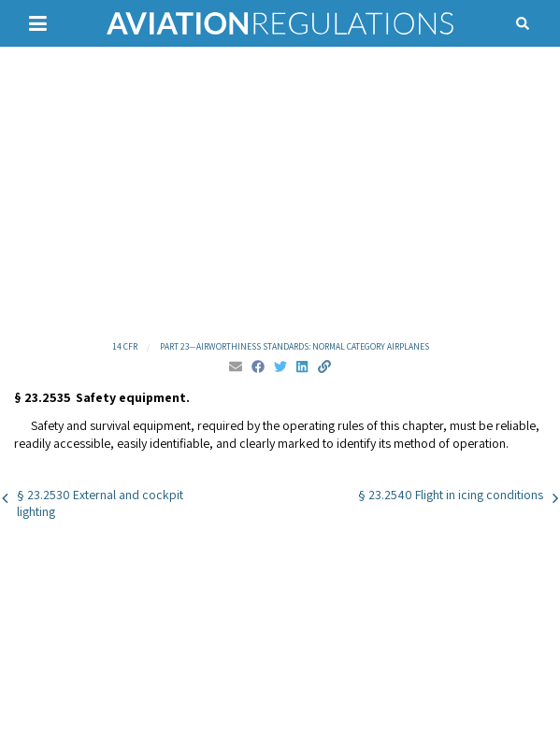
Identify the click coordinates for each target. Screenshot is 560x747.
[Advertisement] (280, 192)
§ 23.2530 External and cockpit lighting (100, 503)
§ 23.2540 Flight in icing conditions (451, 495)
